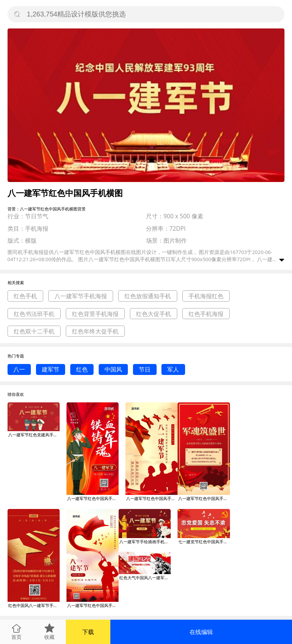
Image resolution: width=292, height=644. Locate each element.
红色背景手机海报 (95, 314)
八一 (19, 369)
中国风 (113, 369)
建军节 (51, 369)
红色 (82, 369)
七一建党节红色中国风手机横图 (204, 542)
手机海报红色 (206, 296)
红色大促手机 (154, 314)
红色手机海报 (206, 314)
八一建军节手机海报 (81, 296)
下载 (88, 632)
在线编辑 (201, 632)
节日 (145, 369)
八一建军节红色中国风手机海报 (93, 499)
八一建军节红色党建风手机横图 (34, 435)
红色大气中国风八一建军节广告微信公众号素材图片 (145, 578)
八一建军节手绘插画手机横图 (145, 542)
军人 (173, 369)
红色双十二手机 (34, 331)
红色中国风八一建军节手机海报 (34, 605)
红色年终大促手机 (95, 331)
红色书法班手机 (34, 314)
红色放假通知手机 (148, 296)
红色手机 (25, 296)
